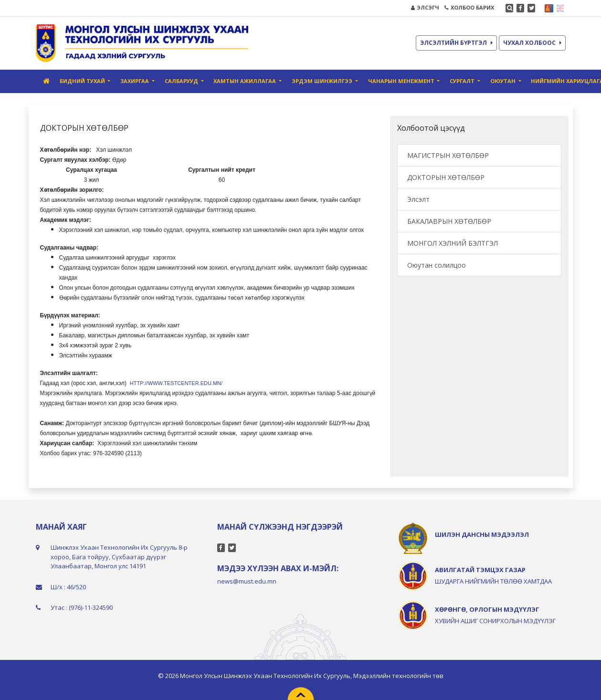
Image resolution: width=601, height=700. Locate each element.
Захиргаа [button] (135, 81)
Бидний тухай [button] (83, 81)
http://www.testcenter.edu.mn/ (176, 383)
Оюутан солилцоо (437, 265)
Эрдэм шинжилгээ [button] (323, 81)
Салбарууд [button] (182, 81)
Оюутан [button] (504, 81)
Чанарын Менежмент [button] (402, 81)
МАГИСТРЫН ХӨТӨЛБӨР (448, 155)
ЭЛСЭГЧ (425, 7)
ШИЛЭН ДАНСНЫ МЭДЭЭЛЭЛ (482, 534)
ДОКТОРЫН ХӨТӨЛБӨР (446, 177)
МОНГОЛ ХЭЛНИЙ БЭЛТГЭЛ (453, 243)
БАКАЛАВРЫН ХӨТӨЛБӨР (449, 221)
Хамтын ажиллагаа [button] (245, 81)
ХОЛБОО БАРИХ (469, 7)
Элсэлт (418, 199)
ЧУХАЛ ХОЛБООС (532, 43)
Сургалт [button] (463, 81)
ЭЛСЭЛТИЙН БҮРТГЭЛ (456, 43)
